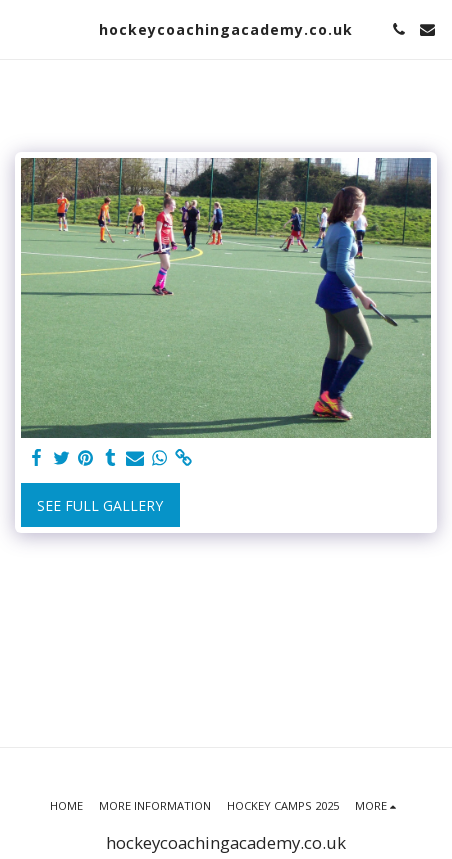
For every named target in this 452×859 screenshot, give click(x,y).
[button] (22, 28)
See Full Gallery (100, 505)
